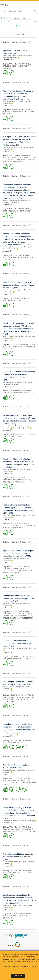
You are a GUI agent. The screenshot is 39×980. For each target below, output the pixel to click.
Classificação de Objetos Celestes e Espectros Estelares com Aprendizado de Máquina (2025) (18, 285)
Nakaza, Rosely (8, 558)
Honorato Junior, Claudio (11, 290)
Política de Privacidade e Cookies (24, 966)
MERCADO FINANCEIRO (23, 914)
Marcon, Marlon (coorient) (21, 428)
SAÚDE (27, 211)
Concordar (18, 976)
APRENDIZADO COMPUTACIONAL (20, 64)
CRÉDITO (18, 436)
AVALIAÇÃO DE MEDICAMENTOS (20, 158)
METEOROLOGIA (26, 390)
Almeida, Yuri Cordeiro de (11, 687)
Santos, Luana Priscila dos (11, 732)
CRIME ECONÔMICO (24, 659)
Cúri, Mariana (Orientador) (26, 821)
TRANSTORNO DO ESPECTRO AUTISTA (21, 110)
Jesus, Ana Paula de (9, 770)
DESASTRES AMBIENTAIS (17, 345)
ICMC (12, 60)
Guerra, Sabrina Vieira (10, 649)
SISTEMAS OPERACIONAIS (11, 569)
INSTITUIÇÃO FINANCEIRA (11, 573)
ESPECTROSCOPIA (15, 300)
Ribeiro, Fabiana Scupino (11, 336)
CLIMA (16, 211)
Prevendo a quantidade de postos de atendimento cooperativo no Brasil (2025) (18, 857)
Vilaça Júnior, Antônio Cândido (12, 905)
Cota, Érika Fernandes (10, 147)
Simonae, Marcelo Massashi (12, 426)
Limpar (35, 21)
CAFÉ (11, 390)
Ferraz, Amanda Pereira (10, 862)
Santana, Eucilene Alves (10, 200)
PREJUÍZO (14, 659)
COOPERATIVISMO (26, 872)
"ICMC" (16, 18)
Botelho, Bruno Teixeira (10, 821)
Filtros (6, 18)
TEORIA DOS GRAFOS (27, 657)
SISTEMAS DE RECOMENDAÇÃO (25, 526)
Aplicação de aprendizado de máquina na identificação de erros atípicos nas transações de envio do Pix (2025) (19, 553)
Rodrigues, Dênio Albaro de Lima (13, 247)
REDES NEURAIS (14, 657)
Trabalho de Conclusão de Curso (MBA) (17, 42)
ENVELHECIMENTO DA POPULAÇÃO (21, 616)
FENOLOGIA (17, 390)
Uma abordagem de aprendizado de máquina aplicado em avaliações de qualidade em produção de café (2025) (19, 727)
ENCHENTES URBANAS (18, 347)
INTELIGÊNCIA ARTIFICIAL (11, 66)
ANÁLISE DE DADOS (26, 618)
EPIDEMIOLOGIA (8, 211)
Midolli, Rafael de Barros (11, 470)
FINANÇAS (6, 659)
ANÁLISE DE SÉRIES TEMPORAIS (19, 567)
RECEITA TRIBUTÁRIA (22, 783)
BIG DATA (22, 211)
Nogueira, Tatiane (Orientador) (26, 649)
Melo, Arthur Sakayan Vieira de (12, 56)
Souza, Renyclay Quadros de (12, 515)
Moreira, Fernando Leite (10, 382)
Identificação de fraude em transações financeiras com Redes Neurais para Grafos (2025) (19, 643)
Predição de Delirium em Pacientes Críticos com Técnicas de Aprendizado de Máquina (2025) (19, 598)
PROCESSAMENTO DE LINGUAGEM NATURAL (17, 480)
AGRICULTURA (29, 393)
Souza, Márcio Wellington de (12, 603)
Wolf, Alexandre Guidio (10, 101)
